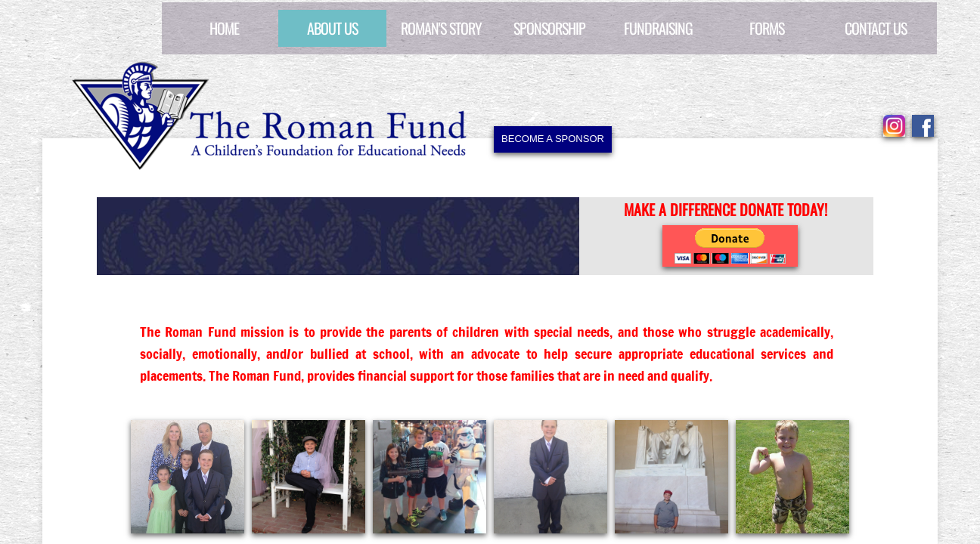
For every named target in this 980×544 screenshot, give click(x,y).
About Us (332, 28)
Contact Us (876, 28)
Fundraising (658, 28)
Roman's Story (441, 28)
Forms (767, 28)
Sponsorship (549, 28)
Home (224, 28)
